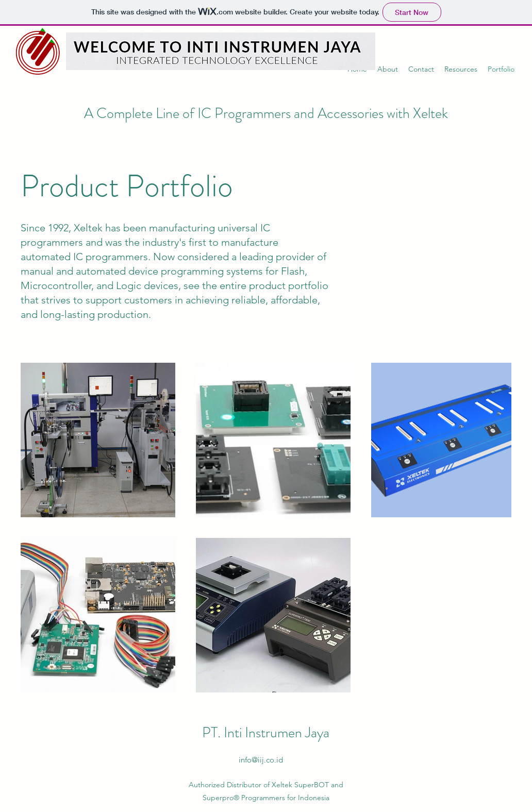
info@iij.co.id (261, 760)
